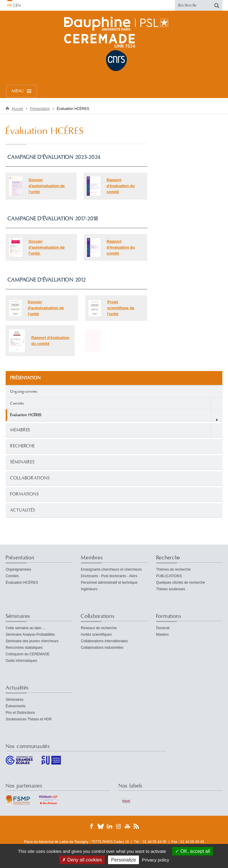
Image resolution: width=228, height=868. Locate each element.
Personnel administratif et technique (109, 583)
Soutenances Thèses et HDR (29, 719)
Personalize (123, 860)
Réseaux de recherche (99, 628)
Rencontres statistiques (24, 648)
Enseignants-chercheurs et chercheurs (111, 569)
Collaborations (30, 478)
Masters (163, 635)
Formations (24, 494)
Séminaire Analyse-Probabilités (30, 635)
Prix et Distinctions (20, 713)
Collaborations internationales (104, 641)
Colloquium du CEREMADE (28, 654)
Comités (17, 403)
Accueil (17, 109)
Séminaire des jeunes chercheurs (32, 641)
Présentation (40, 109)
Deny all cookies (82, 860)
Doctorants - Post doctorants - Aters (109, 576)
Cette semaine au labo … (26, 628)
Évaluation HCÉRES (22, 583)
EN (18, 6)
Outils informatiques (21, 661)
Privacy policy (156, 860)
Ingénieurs (89, 589)
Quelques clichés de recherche (181, 583)
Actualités (23, 510)
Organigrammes (24, 392)
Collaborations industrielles (102, 648)
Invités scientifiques (96, 635)
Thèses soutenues (171, 589)
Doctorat (163, 628)
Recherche (22, 446)
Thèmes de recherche (174, 569)
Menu (18, 91)
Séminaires (22, 462)
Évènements (16, 706)
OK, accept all (193, 851)
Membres (20, 430)
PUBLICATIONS (169, 576)
